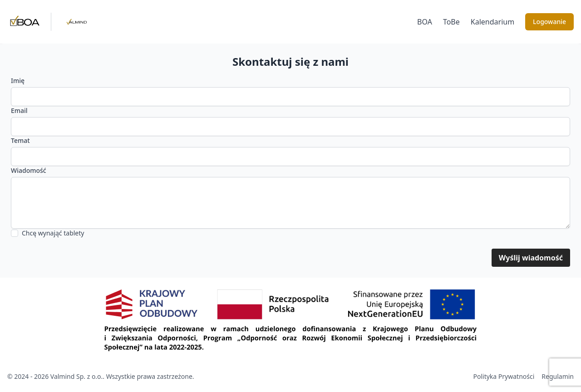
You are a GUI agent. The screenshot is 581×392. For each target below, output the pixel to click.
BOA (425, 22)
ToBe (451, 22)
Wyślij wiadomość (531, 258)
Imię (18, 81)
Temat (20, 140)
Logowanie (549, 22)
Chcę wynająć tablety (53, 233)
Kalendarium (492, 22)
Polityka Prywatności (504, 376)
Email (19, 110)
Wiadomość (29, 170)
